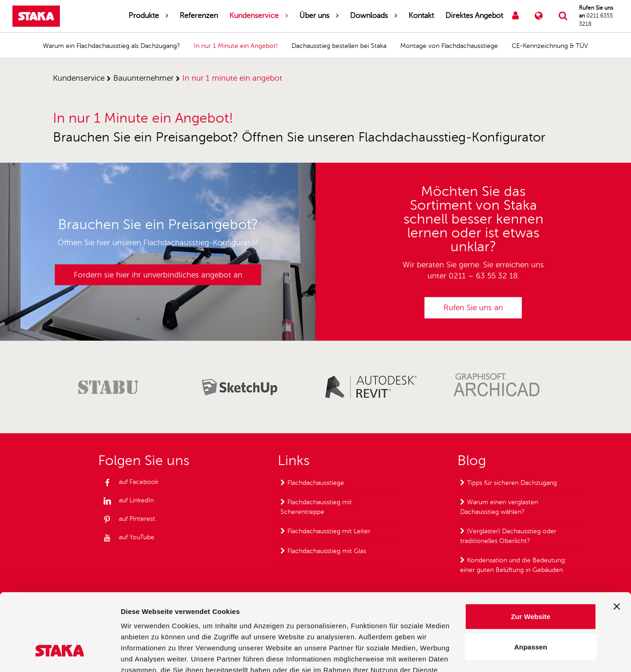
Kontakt (421, 16)
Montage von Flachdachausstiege (449, 46)
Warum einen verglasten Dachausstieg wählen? (499, 507)
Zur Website (531, 552)
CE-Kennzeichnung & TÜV (550, 46)
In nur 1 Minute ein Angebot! (236, 46)
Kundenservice (254, 16)
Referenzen (199, 16)
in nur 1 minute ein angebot (232, 78)
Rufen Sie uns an (473, 308)
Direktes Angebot (474, 16)
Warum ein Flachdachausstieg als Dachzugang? (111, 46)
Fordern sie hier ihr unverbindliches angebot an (158, 274)
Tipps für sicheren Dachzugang (512, 483)
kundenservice (79, 78)
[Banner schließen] (617, 542)
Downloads (369, 16)
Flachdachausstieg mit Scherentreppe (316, 507)
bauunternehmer (143, 78)
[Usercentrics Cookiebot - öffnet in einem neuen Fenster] (60, 654)
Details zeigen (490, 654)
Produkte (144, 16)
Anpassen (531, 582)
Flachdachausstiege (316, 483)
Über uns (314, 16)
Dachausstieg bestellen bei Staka (339, 46)
